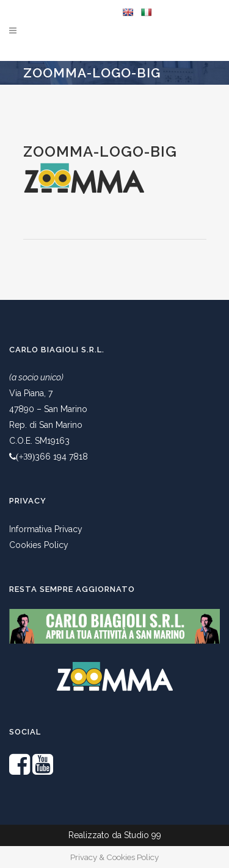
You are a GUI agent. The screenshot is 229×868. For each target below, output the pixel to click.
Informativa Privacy (46, 529)
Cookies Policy (39, 545)
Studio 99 (143, 835)
